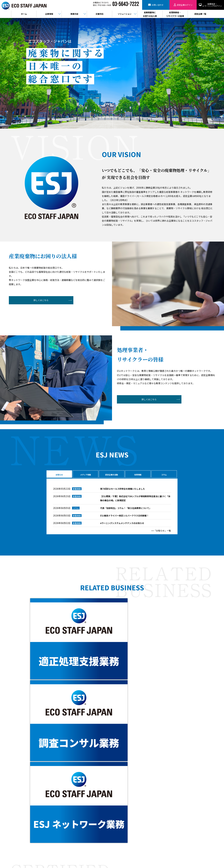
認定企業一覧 (119, 810)
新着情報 (77, 490)
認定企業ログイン (30, 836)
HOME (77, 799)
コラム (164, 475)
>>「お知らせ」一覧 (160, 532)
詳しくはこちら (35, 301)
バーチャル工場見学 (83, 827)
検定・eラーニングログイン (125, 806)
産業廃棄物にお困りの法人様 (125, 799)
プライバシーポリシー (122, 817)
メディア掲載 (85, 475)
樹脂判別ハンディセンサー (86, 831)
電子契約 (78, 834)
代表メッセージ (81, 806)
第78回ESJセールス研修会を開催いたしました (124, 490)
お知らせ (59, 475)
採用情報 (138, 475)
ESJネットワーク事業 (84, 813)
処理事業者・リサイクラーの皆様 (127, 803)
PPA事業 (78, 838)
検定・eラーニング (31, 846)
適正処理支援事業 (82, 817)
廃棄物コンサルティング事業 (87, 820)
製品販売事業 (80, 824)
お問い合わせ (29, 826)
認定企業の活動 (111, 475)
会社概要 (78, 803)
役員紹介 (78, 810)
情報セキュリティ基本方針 (124, 820)
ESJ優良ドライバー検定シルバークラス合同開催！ (126, 517)
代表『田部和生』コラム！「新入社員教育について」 (128, 510)
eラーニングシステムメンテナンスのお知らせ (124, 525)
